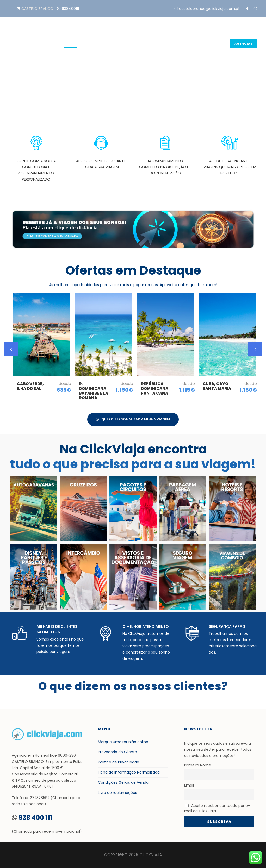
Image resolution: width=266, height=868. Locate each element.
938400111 (70, 9)
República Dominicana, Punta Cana (155, 388)
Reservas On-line (100, 45)
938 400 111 (35, 818)
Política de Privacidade (119, 762)
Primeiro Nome (198, 765)
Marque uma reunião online (123, 742)
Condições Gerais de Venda (123, 782)
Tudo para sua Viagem (197, 45)
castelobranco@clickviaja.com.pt (209, 9)
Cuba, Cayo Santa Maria (217, 386)
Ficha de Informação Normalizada (129, 772)
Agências (243, 43)
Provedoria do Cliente (117, 752)
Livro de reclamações (117, 793)
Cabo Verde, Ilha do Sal (30, 386)
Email (189, 785)
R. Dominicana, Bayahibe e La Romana (94, 391)
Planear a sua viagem (145, 45)
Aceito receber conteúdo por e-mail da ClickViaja (217, 808)
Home (70, 45)
